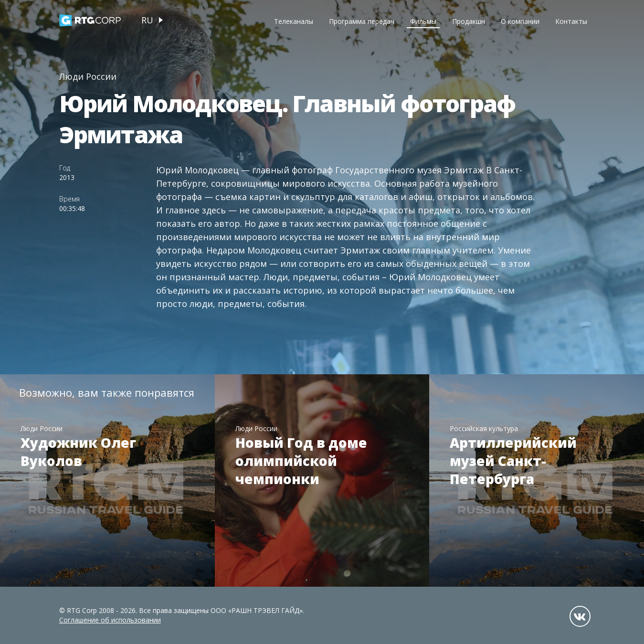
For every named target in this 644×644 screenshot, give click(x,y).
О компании (520, 21)
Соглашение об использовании (110, 620)
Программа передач (362, 21)
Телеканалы (294, 21)
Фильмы (423, 21)
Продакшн (469, 21)
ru (147, 20)
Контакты (571, 21)
